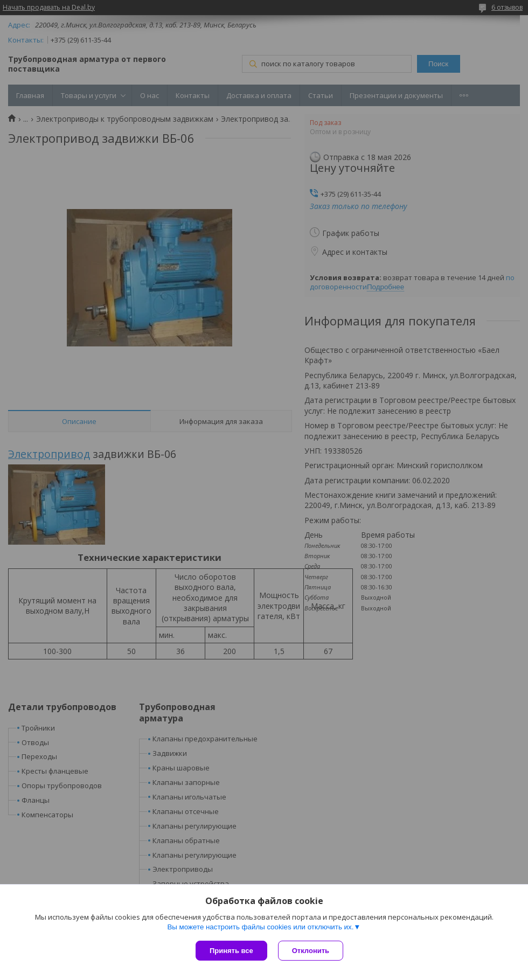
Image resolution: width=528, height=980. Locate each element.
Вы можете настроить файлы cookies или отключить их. (260, 927)
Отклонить (311, 951)
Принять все (231, 951)
